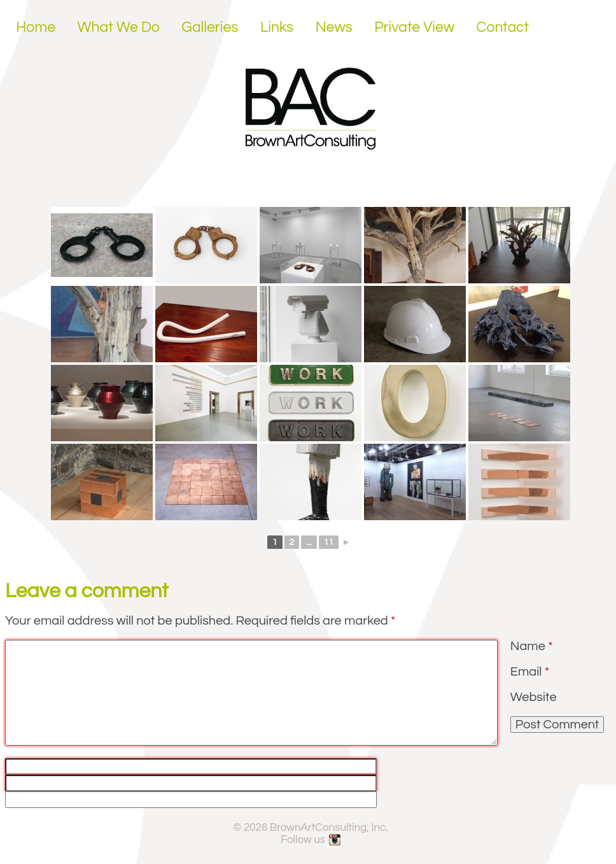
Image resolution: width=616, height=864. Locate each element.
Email (530, 672)
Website (534, 697)
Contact (503, 27)
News (334, 27)
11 (329, 542)
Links (277, 27)
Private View (414, 27)
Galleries (210, 27)
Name (532, 646)
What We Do (119, 27)
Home (36, 27)
